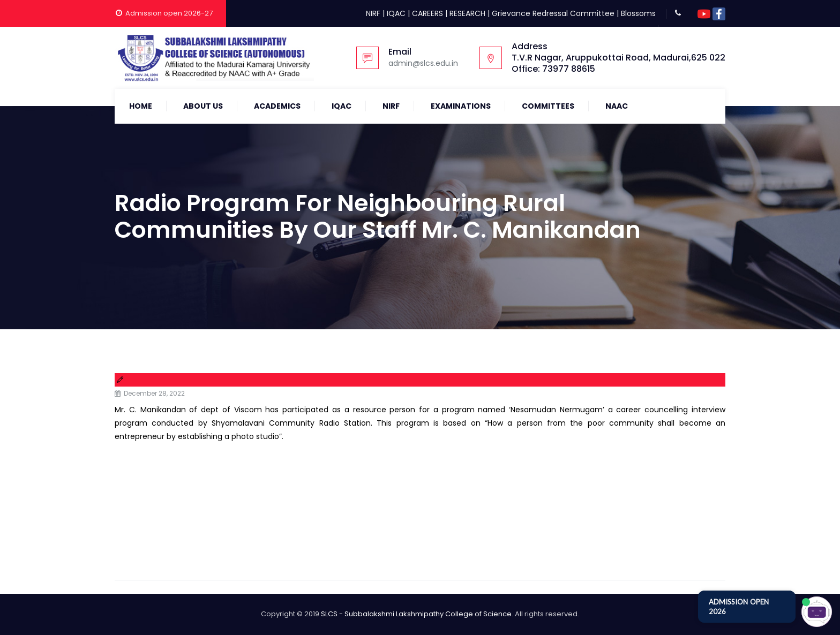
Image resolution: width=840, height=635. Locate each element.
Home (141, 106)
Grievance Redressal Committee (553, 13)
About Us (203, 106)
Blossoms (638, 13)
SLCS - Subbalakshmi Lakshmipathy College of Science (416, 614)
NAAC (617, 106)
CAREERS (427, 13)
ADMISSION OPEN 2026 (739, 607)
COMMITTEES (548, 106)
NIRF (373, 13)
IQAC (396, 13)
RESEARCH (467, 13)
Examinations (461, 106)
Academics (277, 106)
